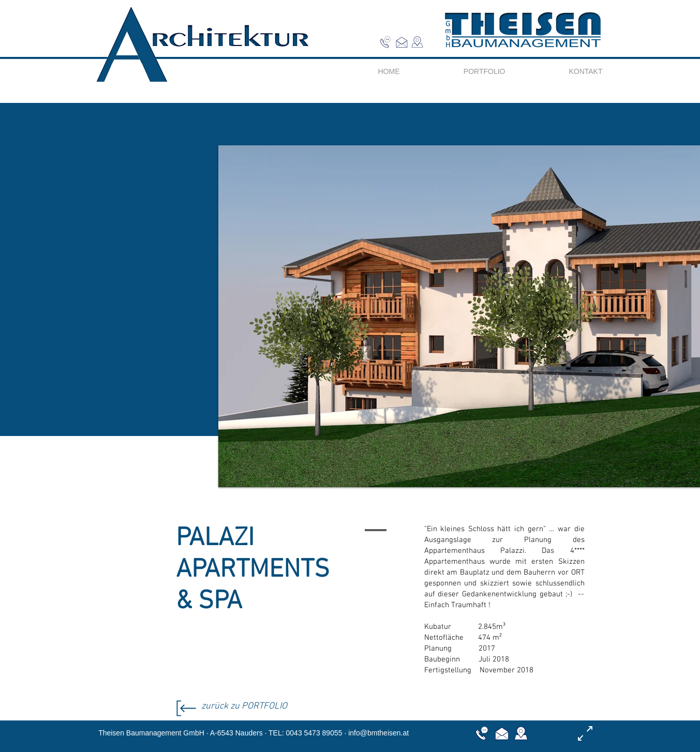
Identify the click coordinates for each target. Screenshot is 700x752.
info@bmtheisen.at (378, 733)
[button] (417, 42)
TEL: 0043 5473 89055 (305, 733)
